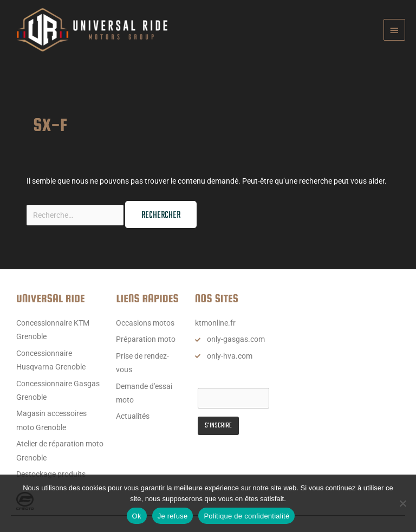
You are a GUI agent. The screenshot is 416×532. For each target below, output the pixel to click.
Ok (137, 516)
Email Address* (223, 378)
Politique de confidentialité (246, 516)
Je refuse (173, 516)
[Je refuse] (402, 503)
